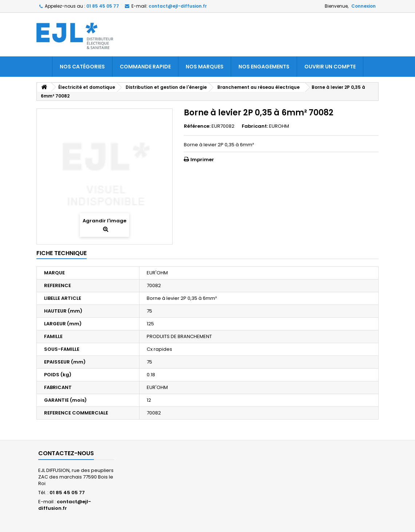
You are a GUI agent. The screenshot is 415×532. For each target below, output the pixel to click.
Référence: (197, 126)
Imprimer (202, 160)
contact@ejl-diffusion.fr (65, 505)
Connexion (363, 6)
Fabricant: (255, 126)
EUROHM (279, 126)
